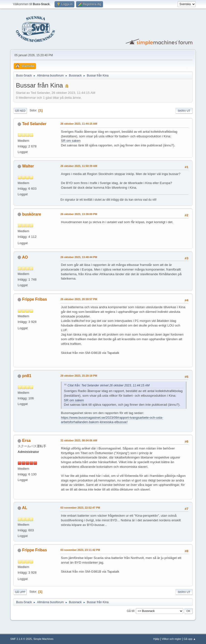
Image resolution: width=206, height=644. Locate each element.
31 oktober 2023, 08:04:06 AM (79, 440)
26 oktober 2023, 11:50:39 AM (79, 166)
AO (25, 257)
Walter (28, 166)
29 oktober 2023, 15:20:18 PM (79, 376)
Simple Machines (43, 639)
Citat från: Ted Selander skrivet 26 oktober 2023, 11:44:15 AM (109, 385)
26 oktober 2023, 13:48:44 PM (79, 257)
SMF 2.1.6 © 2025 (21, 639)
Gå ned (20, 111)
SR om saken (71, 141)
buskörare (32, 214)
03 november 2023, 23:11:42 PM (80, 550)
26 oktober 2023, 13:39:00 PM (79, 214)
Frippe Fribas (35, 299)
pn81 (27, 376)
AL (25, 508)
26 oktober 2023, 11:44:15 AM (79, 124)
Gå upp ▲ (190, 639)
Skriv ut (184, 111)
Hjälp (156, 639)
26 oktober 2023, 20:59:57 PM (79, 299)
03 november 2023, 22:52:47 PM (80, 508)
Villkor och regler (172, 639)
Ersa (27, 441)
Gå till (131, 611)
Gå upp (20, 592)
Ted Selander (34, 124)
